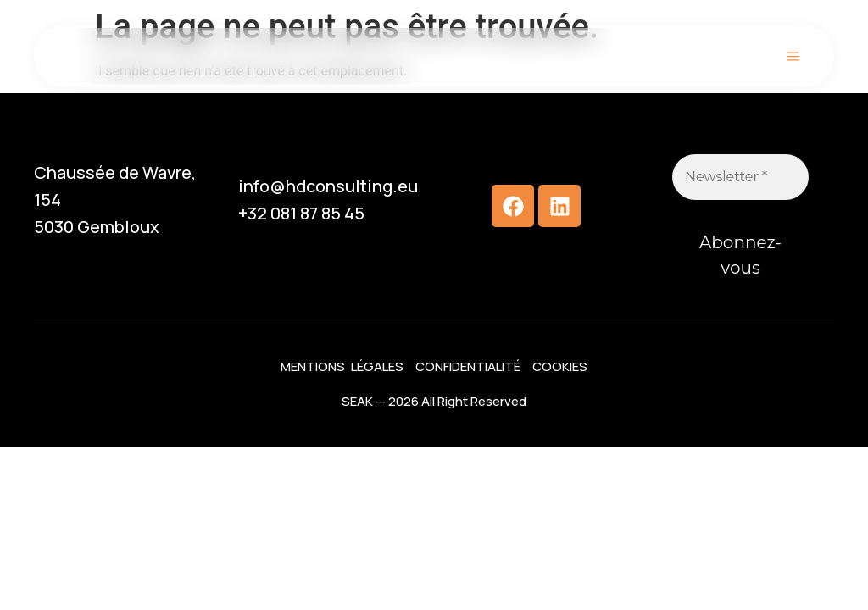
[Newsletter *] (740, 177)
